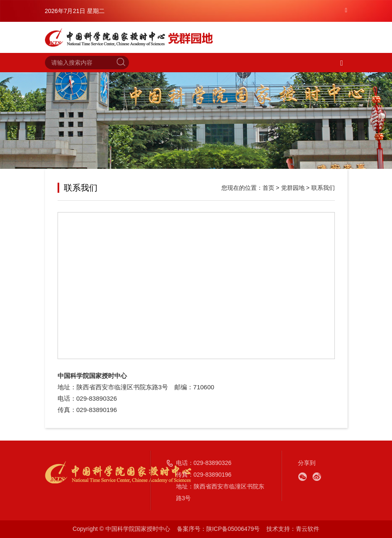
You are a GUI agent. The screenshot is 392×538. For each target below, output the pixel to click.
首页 (268, 188)
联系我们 (323, 188)
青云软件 (308, 529)
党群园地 (293, 188)
